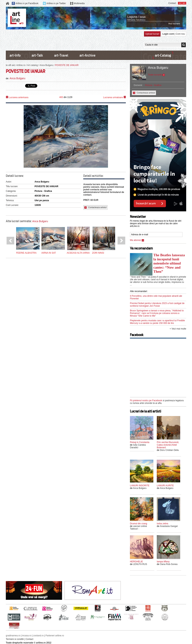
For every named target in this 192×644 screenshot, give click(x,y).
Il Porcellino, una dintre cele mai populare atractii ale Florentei (156, 297)
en (184, 3)
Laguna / (133, 17)
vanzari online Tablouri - (138, 527)
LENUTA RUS (140, 564)
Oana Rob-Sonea (169, 564)
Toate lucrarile (156, 75)
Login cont (168, 34)
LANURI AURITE (165, 486)
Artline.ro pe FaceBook (27, 3)
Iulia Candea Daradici (138, 446)
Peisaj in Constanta (140, 442)
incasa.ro (27, 636)
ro (180, 3)
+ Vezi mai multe (178, 329)
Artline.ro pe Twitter (56, 3)
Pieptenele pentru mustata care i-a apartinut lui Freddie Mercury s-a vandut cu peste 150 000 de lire (157, 322)
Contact (172, 3)
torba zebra (162, 524)
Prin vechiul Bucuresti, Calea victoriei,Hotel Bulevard (168, 445)
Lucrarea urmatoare (114, 97)
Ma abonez (137, 240)
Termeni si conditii (15, 639)
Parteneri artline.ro (55, 636)
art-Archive (87, 55)
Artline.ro (21, 65)
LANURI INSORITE (140, 486)
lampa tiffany (163, 562)
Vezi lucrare (174, 24)
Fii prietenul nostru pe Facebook (146, 400)
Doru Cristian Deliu (169, 450)
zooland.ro (38, 636)
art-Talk (37, 55)
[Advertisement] (74, 40)
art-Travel (61, 55)
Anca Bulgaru (46, 65)
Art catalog (32, 65)
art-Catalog (163, 55)
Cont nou (180, 34)
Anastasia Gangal (169, 526)
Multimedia (79, 3)
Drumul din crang (138, 524)
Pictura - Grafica (153, 85)
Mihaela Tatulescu (136, 20)
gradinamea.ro (13, 636)
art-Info (15, 55)
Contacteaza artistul (95, 207)
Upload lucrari (152, 34)
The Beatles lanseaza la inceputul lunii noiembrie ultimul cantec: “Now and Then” (169, 263)
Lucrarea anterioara (17, 97)
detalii (143, 17)
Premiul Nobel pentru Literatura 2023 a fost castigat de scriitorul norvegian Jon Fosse (157, 305)
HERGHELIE (136, 562)
